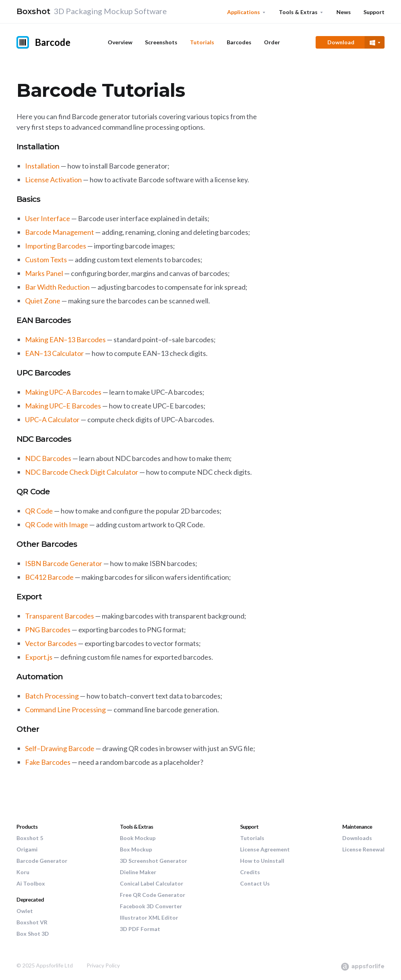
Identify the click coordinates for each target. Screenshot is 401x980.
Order (272, 42)
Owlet (25, 911)
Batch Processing (52, 696)
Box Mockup (136, 849)
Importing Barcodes (56, 246)
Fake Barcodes (48, 762)
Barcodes (239, 42)
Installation (42, 166)
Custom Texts (46, 260)
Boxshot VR (32, 922)
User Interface (48, 218)
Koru (23, 872)
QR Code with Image (57, 524)
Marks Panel (44, 273)
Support (374, 12)
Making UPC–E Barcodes (63, 406)
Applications (244, 12)
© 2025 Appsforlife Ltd (45, 965)
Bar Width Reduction (57, 287)
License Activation (53, 180)
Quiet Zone (43, 301)
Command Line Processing (65, 710)
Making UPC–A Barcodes (63, 392)
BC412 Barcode (49, 577)
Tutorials (202, 42)
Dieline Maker (138, 872)
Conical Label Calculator (152, 883)
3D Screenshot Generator (154, 861)
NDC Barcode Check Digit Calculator (82, 472)
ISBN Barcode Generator (64, 563)
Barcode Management (60, 232)
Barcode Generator (42, 861)
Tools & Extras (298, 12)
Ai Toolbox (31, 883)
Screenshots (161, 42)
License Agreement (265, 849)
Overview (120, 42)
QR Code (39, 511)
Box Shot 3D (33, 934)
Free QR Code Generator (153, 895)
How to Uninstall (262, 861)
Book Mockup (138, 838)
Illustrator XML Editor (149, 917)
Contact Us (255, 883)
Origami (27, 849)
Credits (250, 872)
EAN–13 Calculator (54, 353)
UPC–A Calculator (52, 419)
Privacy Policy (103, 965)
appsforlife (362, 966)
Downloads (357, 838)
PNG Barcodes (48, 630)
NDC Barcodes (48, 458)
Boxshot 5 (30, 838)
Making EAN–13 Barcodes (65, 339)
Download (341, 42)
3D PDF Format (140, 929)
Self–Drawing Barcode (60, 748)
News (344, 12)
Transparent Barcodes (60, 616)
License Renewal (363, 849)
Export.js (39, 657)
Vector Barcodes (51, 643)
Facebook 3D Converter (151, 906)
